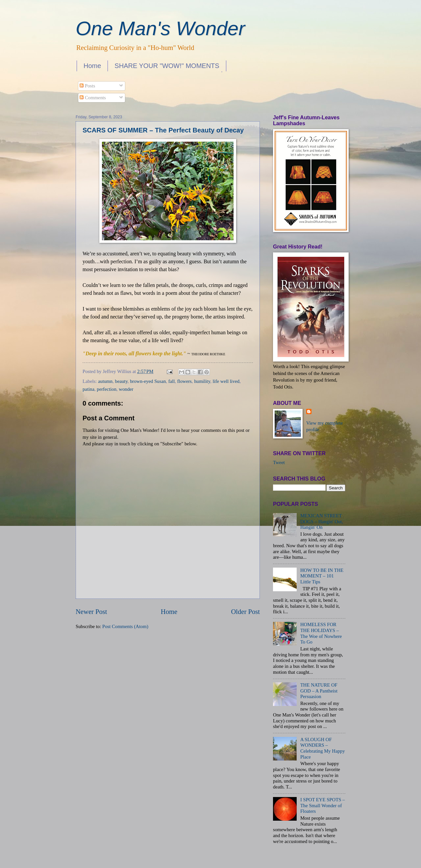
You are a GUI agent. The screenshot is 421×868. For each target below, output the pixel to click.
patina (88, 389)
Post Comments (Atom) (125, 626)
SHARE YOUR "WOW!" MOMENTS (167, 66)
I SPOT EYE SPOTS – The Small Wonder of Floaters (323, 805)
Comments (93, 98)
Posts (87, 86)
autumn (105, 381)
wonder (126, 389)
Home (92, 66)
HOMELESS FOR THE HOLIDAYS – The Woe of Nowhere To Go (321, 633)
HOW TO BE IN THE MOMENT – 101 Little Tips (322, 576)
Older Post (245, 612)
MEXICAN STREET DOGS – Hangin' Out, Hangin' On (322, 521)
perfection (107, 389)
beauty (121, 381)
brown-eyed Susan (148, 381)
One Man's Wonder (160, 28)
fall (172, 381)
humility (202, 381)
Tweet (279, 462)
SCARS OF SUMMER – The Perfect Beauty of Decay (163, 130)
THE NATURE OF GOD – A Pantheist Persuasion (319, 691)
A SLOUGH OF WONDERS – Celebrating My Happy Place (323, 748)
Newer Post (91, 612)
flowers (185, 381)
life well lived (226, 381)
